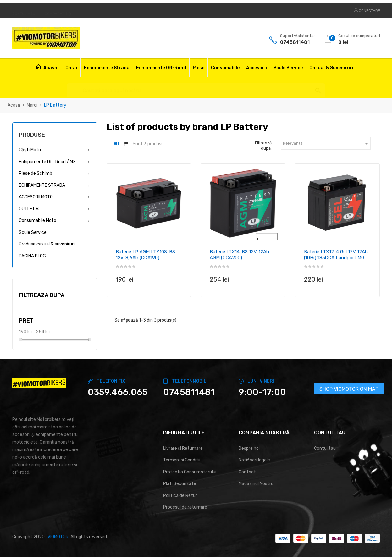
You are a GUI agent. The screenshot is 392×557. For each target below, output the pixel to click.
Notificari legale (254, 460)
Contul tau (325, 448)
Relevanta (327, 144)
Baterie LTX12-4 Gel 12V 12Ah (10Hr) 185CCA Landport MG (336, 255)
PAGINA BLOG (32, 256)
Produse (32, 135)
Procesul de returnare (185, 507)
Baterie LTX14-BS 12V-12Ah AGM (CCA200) (239, 255)
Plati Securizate (180, 484)
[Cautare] (196, 88)
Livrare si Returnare (183, 448)
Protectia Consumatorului (190, 472)
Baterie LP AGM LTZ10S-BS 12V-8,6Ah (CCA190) (145, 255)
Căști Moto (30, 150)
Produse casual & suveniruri (47, 244)
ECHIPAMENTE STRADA (42, 185)
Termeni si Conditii (182, 460)
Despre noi (249, 448)
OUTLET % (29, 209)
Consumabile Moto (38, 221)
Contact (247, 472)
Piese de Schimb (36, 173)
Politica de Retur (180, 496)
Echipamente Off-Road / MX (47, 162)
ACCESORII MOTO (36, 197)
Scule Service (33, 232)
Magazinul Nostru (256, 484)
